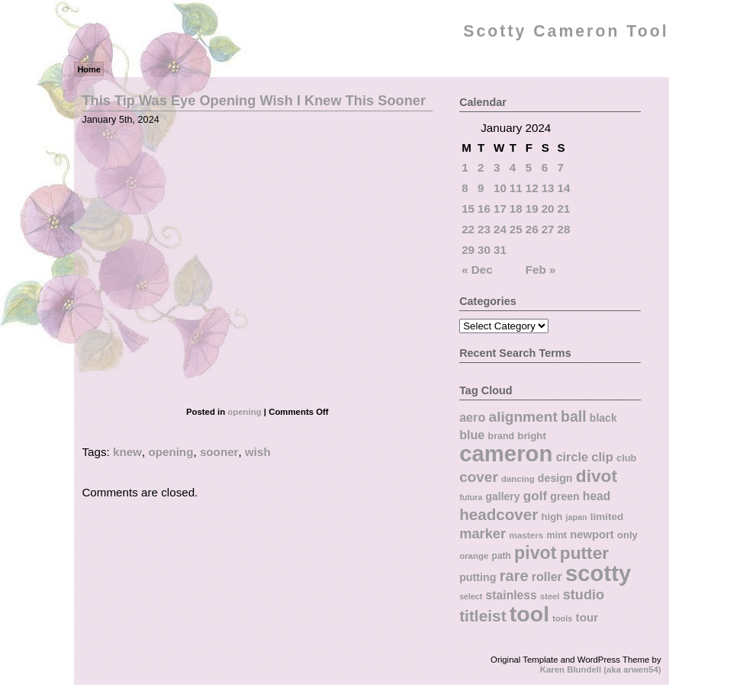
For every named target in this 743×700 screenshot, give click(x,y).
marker (482, 533)
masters (526, 535)
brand (501, 436)
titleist (482, 616)
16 (484, 209)
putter (584, 553)
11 (516, 188)
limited (607, 517)
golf (535, 496)
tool (529, 614)
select (471, 596)
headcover (499, 514)
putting (478, 577)
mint (557, 535)
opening (244, 412)
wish (258, 452)
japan (576, 517)
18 (516, 209)
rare (514, 576)
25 (516, 229)
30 (484, 250)
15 (468, 209)
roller (547, 576)
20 (548, 209)
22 (468, 229)
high (552, 517)
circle (572, 457)
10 (500, 188)
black (603, 418)
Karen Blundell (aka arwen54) (601, 669)
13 (548, 188)
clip (602, 457)
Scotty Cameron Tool (566, 31)
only (627, 535)
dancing (518, 479)
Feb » (541, 270)
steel (550, 596)
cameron (506, 453)
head (597, 496)
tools (562, 618)
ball (574, 416)
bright (532, 436)
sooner (219, 452)
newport (592, 535)
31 (500, 250)
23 (484, 229)
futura (471, 497)
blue (472, 435)
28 (564, 229)
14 (564, 188)
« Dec (477, 270)
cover (479, 477)
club (626, 458)
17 (500, 209)
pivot (535, 553)
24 (500, 229)
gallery (503, 496)
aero (472, 417)
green (564, 496)
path (502, 556)
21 (564, 209)
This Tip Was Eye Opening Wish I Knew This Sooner (254, 100)
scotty (598, 573)
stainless (511, 595)
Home (89, 69)
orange (474, 556)
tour (587, 617)
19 (532, 209)
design (555, 478)
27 (548, 229)
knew (127, 452)
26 (532, 229)
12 (532, 188)
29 (468, 250)
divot (597, 476)
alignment (523, 417)
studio (584, 595)
